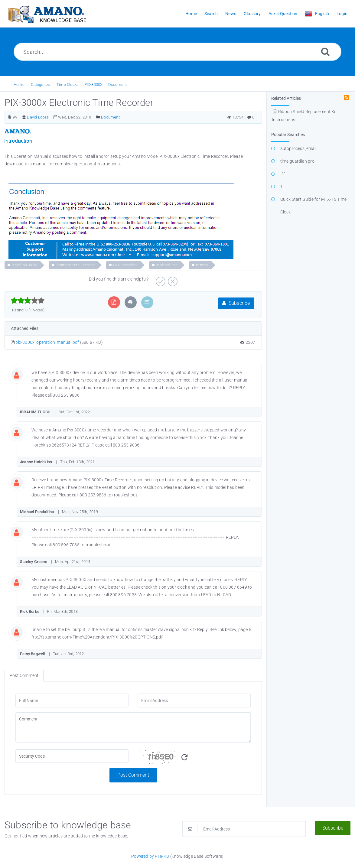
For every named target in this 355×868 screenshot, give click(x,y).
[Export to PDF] (114, 302)
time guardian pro (297, 161)
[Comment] (133, 727)
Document (118, 85)
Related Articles (286, 98)
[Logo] (47, 14)
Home (19, 85)
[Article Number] (10, 117)
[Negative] (172, 279)
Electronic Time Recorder (75, 265)
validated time (167, 265)
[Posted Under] (98, 117)
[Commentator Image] (21, 374)
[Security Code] (194, 759)
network (202, 265)
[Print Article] (130, 302)
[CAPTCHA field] (72, 756)
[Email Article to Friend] (147, 302)
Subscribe (236, 303)
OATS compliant (125, 265)
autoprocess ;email (299, 148)
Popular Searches (288, 135)
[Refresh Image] (184, 757)
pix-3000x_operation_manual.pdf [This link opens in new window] (47, 342)
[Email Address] (194, 701)
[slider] (28, 301)
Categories (40, 85)
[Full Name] (72, 701)
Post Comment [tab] (24, 675)
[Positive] (160, 279)
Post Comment (133, 775)
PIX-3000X (94, 85)
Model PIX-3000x (24, 265)
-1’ (283, 174)
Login (342, 14)
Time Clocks (68, 85)
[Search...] (177, 52)
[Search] (325, 52)
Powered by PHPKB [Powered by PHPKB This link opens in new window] (150, 856)
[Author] (24, 117)
